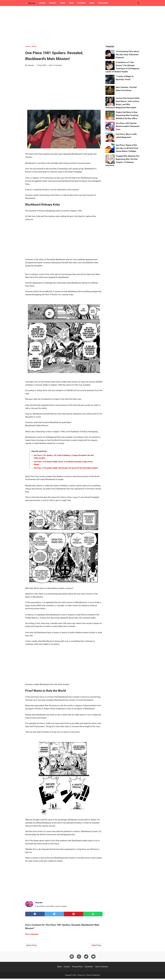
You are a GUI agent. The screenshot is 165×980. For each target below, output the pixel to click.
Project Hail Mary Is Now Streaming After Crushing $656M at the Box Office (127, 115)
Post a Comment (55, 65)
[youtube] (93, 957)
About (59, 967)
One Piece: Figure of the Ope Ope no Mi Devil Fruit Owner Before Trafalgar (127, 148)
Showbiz (82, 3)
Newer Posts (32, 945)
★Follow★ (103, 3)
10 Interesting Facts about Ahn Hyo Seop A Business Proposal (127, 54)
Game (63, 3)
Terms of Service (101, 967)
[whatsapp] (93, 914)
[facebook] (35, 914)
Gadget (53, 3)
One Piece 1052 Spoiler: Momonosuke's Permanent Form (128, 126)
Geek (71, 3)
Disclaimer (89, 967)
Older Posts (96, 945)
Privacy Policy (77, 967)
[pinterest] (74, 914)
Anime (42, 3)
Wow (92, 3)
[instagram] (79, 957)
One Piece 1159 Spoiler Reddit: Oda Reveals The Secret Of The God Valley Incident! (66, 468)
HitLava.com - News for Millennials (89, 975)
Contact (67, 967)
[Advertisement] (82, 26)
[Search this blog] (138, 3)
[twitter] (54, 914)
